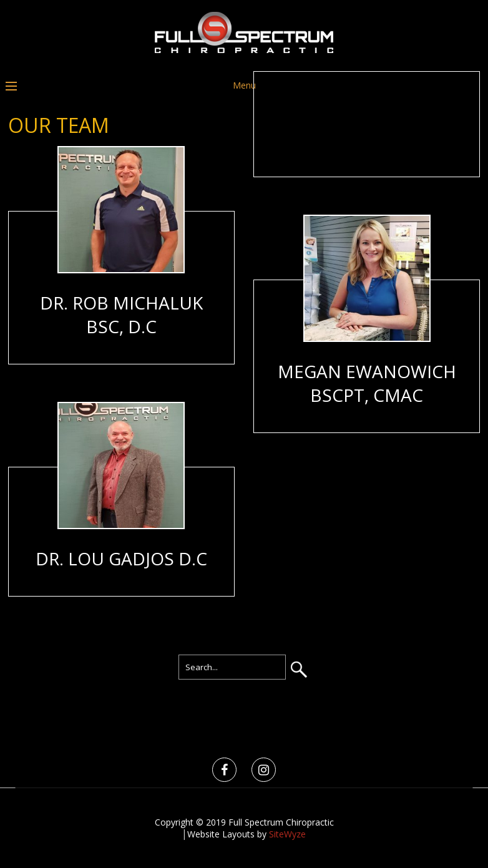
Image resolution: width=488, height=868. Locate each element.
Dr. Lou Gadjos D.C (121, 558)
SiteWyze (287, 834)
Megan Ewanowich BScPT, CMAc (367, 383)
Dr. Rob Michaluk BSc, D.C (121, 315)
